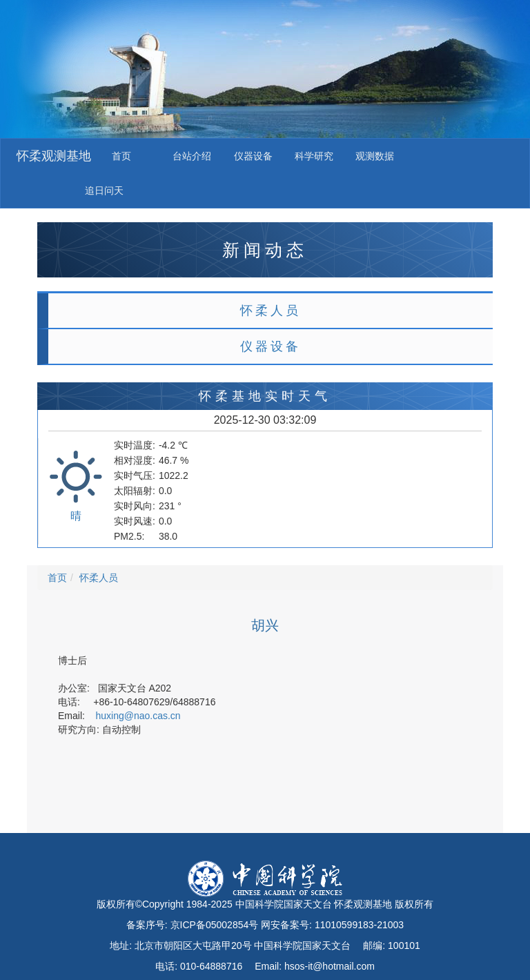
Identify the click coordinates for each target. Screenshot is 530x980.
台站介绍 (192, 156)
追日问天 (104, 190)
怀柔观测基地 (54, 156)
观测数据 (375, 156)
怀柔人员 (271, 311)
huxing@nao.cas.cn (138, 716)
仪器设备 (253, 156)
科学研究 (314, 156)
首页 (121, 156)
